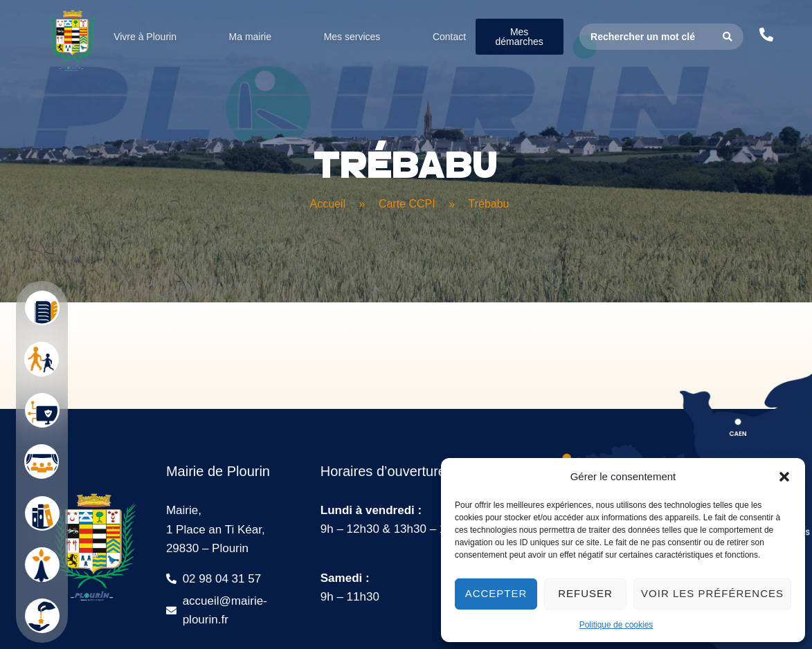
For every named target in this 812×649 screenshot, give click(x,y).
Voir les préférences (712, 593)
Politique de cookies (616, 625)
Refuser (585, 593)
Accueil (328, 204)
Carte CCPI (407, 204)
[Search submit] (728, 37)
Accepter (496, 593)
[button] (784, 477)
